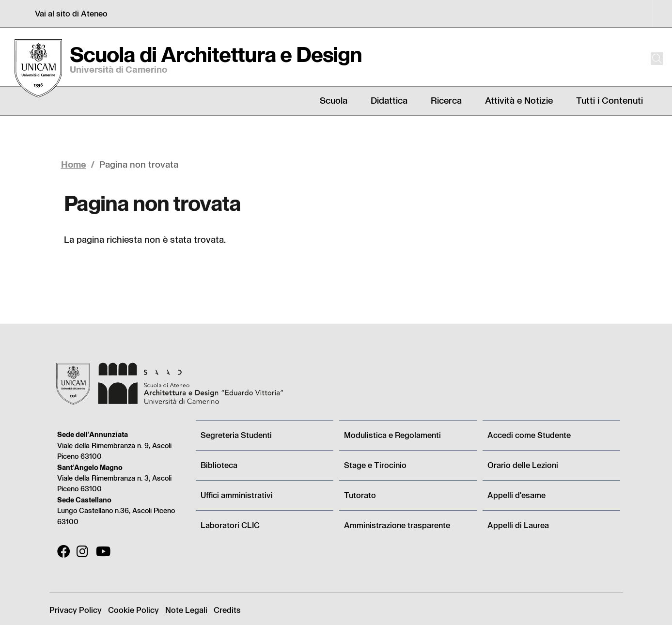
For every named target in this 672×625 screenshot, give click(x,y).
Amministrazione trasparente (397, 525)
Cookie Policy (133, 610)
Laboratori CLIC (230, 525)
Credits (227, 610)
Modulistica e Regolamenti (392, 435)
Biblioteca (219, 465)
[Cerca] (649, 59)
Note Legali (186, 610)
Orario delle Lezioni (523, 465)
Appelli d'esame (516, 495)
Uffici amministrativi (237, 495)
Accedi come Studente (529, 435)
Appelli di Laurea (518, 525)
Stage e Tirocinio (375, 465)
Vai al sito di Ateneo (71, 13)
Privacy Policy (76, 610)
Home (74, 164)
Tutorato (360, 495)
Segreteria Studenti (236, 435)
